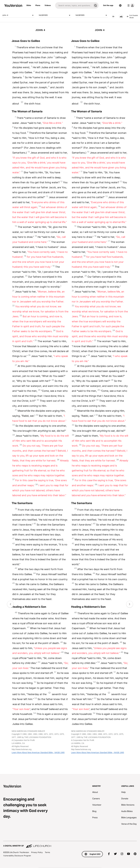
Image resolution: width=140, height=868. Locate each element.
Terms (47, 852)
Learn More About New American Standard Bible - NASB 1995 (38, 753)
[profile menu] (130, 5)
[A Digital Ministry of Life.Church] (70, 845)
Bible (29, 5)
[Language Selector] (120, 5)
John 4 (18, 15)
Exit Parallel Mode (132, 17)
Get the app (108, 5)
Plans (38, 5)
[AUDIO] (113, 16)
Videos (48, 5)
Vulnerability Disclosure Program (17, 856)
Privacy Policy (37, 852)
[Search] (74, 5)
